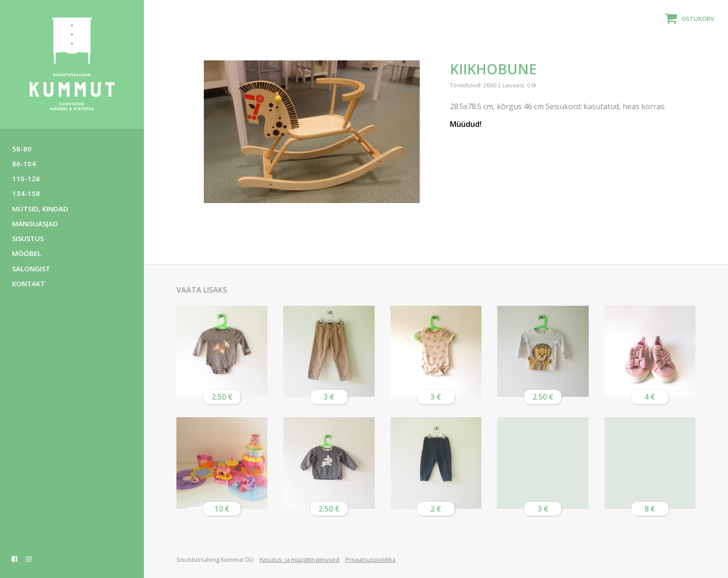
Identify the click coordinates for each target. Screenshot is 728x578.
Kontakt (29, 283)
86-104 (24, 164)
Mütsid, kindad (40, 209)
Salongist (31, 269)
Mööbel (27, 253)
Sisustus (28, 238)
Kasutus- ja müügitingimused (299, 559)
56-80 (22, 149)
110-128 (26, 178)
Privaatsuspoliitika (370, 559)
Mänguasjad (35, 223)
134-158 (26, 193)
